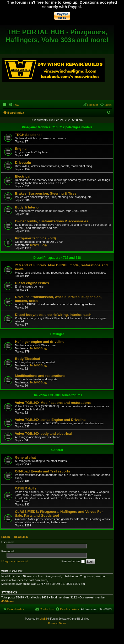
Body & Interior (27, 207)
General (57, 450)
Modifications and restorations (40, 376)
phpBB (44, 619)
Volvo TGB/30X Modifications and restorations (53, 403)
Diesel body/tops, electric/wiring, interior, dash (53, 315)
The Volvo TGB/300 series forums (57, 395)
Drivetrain (23, 163)
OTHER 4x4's (26, 488)
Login (6, 537)
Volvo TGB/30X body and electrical (43, 434)
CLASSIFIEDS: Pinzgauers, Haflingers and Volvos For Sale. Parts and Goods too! (59, 514)
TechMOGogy (38, 245)
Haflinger (57, 334)
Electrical (23, 176)
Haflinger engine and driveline (40, 342)
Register (21, 537)
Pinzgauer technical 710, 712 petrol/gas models (57, 127)
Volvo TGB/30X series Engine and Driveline (50, 420)
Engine (21, 149)
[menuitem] (14, 105)
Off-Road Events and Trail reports (42, 471)
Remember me (73, 562)
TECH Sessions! (28, 135)
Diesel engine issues (32, 283)
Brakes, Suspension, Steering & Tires (46, 193)
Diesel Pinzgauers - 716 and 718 (57, 258)
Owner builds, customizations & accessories (52, 221)
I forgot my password (15, 561)
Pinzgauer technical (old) (35, 238)
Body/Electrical (27, 359)
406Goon (7, 601)
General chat (25, 457)
